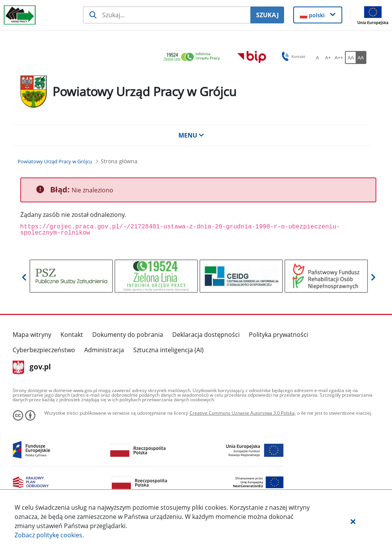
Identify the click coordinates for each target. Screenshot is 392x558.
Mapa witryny (32, 335)
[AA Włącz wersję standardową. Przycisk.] (350, 57)
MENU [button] (191, 135)
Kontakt (72, 335)
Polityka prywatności (278, 335)
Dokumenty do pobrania (128, 335)
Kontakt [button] (292, 56)
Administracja (104, 350)
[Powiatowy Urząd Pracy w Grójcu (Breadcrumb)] (55, 161)
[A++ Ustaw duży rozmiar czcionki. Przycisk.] (339, 57)
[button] (353, 521)
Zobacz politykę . (49, 535)
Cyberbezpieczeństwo (44, 350)
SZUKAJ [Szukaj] (267, 15)
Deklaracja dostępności (206, 335)
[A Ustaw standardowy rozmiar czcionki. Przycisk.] (317, 57)
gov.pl (32, 368)
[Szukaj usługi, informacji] (167, 15)
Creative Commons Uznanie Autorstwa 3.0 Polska (242, 413)
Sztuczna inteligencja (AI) (168, 350)
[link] (194, 57)
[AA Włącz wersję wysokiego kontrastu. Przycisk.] (361, 57)
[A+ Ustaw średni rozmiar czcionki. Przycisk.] (328, 57)
